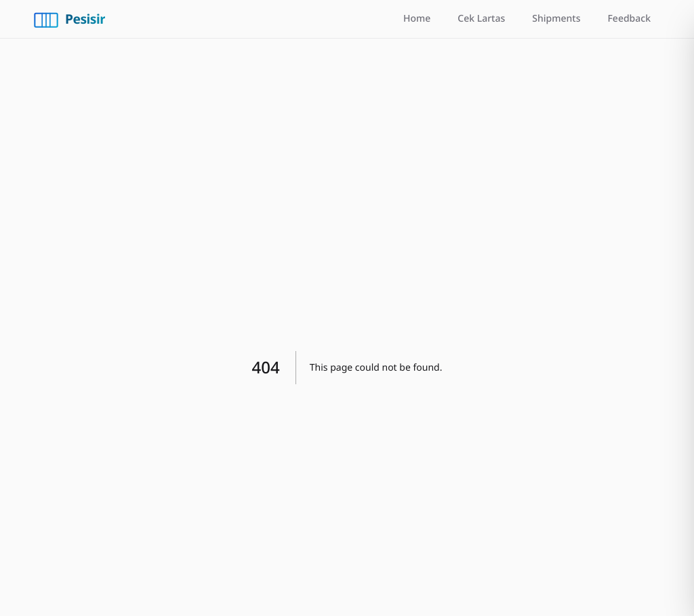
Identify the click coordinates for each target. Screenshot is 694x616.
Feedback (629, 19)
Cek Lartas (481, 19)
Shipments (556, 19)
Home (417, 19)
